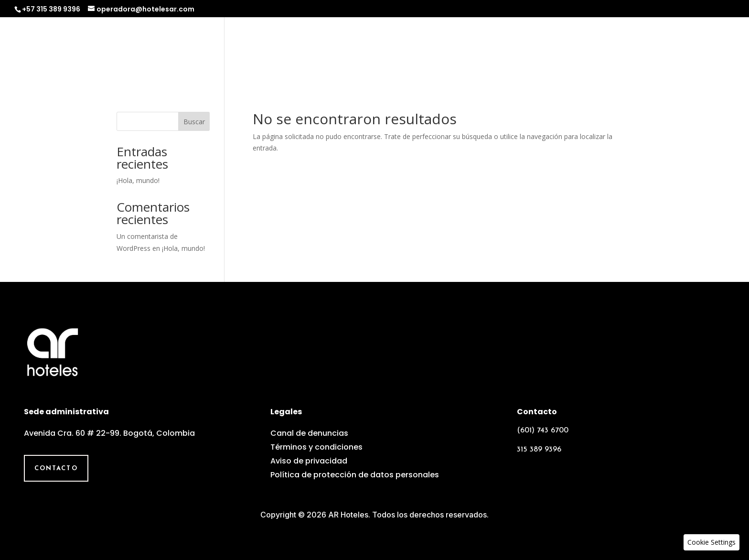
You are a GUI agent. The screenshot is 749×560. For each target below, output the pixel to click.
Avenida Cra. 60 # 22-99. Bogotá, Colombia (109, 433)
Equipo (609, 51)
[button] (712, 542)
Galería (656, 51)
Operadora (479, 51)
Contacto (710, 51)
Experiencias (549, 51)
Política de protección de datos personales (355, 475)
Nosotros (416, 51)
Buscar (194, 122)
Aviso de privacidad (309, 461)
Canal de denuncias (309, 433)
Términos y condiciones (316, 447)
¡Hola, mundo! (138, 180)
